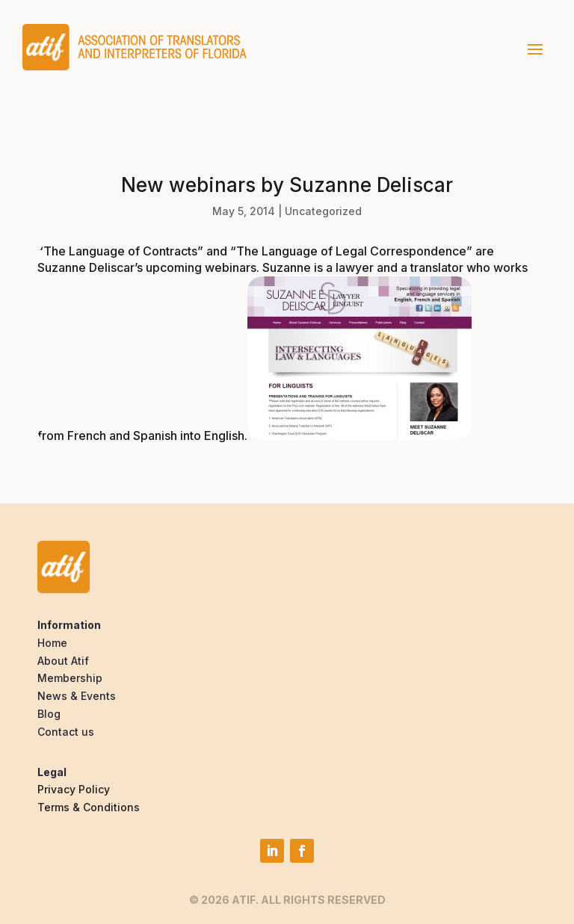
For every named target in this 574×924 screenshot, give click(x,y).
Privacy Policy (74, 789)
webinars (231, 267)
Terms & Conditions (89, 807)
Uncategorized (323, 211)
